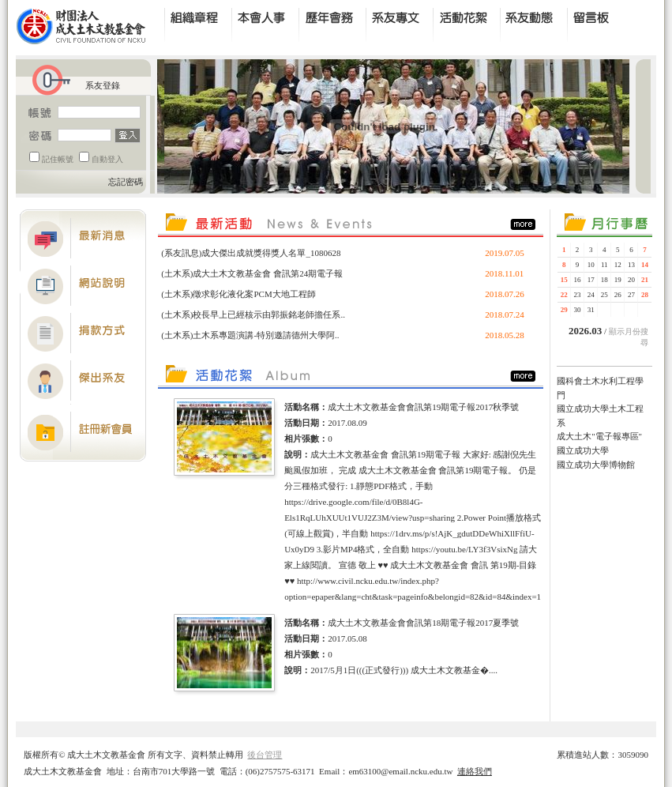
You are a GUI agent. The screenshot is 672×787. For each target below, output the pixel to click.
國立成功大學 (583, 450)
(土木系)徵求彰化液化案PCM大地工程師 (238, 294)
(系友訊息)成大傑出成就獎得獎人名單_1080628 (251, 253)
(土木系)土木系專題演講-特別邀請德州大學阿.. (250, 335)
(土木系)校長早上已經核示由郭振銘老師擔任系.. (253, 314)
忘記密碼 (126, 182)
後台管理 (265, 755)
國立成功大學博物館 (596, 465)
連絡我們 (475, 771)
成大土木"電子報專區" (599, 436)
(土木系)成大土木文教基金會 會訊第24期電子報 (252, 273)
